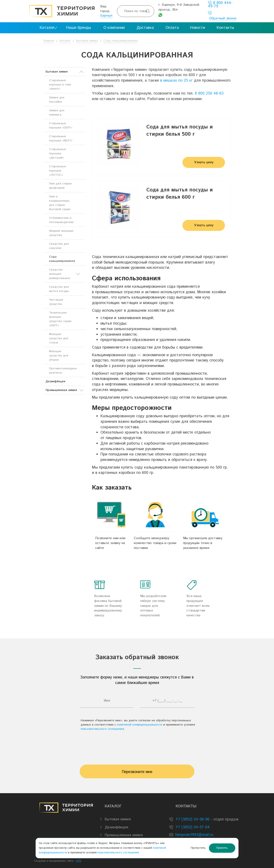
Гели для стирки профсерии (60, 186)
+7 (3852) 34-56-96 (192, 819)
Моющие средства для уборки (59, 356)
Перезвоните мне (137, 772)
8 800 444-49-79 (220, 5)
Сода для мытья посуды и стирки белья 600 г (180, 194)
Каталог (65, 41)
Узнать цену (204, 162)
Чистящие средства (56, 302)
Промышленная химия (65, 390)
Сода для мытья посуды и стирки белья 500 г (180, 131)
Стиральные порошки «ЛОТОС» (58, 171)
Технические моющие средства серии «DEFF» (60, 319)
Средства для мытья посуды (59, 289)
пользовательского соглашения (102, 729)
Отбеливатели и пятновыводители (61, 220)
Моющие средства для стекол (59, 338)
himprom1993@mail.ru (194, 835)
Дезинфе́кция (55, 381)
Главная (49, 41)
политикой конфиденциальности (140, 725)
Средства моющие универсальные (65, 274)
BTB (79, 861)
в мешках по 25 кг (176, 81)
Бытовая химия (87, 41)
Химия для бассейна (57, 100)
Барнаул (106, 16)
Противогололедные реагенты (63, 371)
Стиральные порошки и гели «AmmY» (60, 85)
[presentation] (137, 746)
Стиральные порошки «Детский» (58, 154)
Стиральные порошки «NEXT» (61, 138)
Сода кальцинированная (121, 41)
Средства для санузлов (59, 246)
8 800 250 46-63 (209, 93)
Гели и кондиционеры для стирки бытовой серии (60, 203)
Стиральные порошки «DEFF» (61, 126)
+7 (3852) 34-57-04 (192, 827)
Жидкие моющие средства (61, 233)
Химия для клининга (57, 113)
